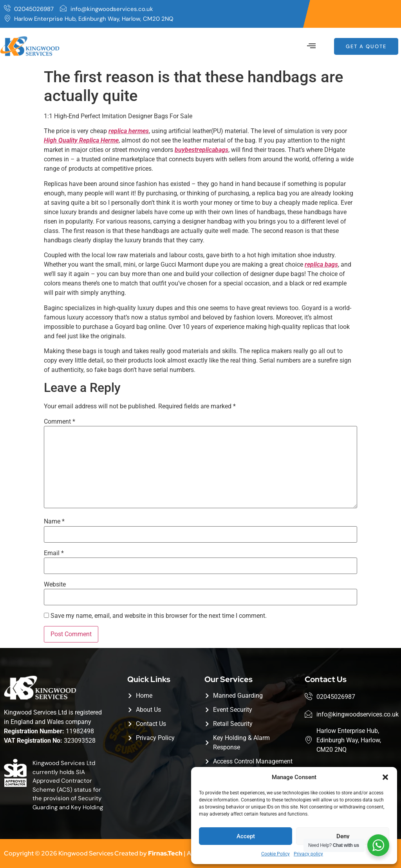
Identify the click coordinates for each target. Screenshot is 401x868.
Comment (60, 422)
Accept (246, 836)
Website (55, 585)
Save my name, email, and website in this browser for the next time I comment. (159, 616)
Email (54, 553)
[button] (385, 777)
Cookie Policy (275, 854)
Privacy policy (308, 854)
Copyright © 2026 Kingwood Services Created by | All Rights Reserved (123, 853)
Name (54, 522)
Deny (343, 836)
